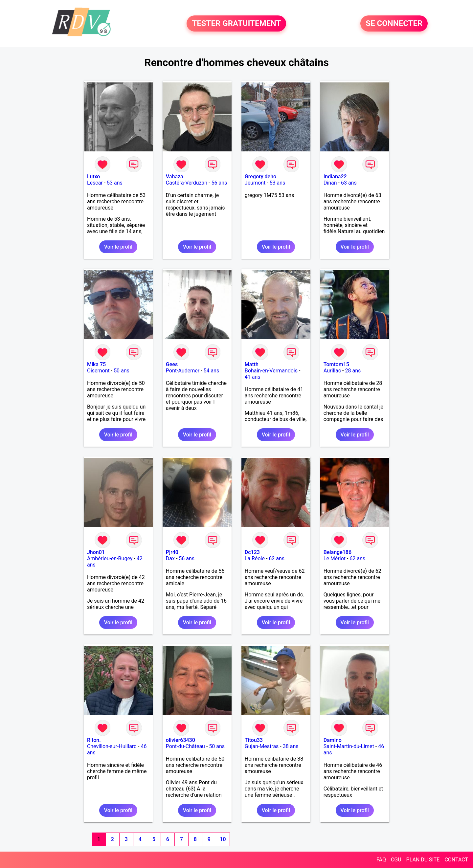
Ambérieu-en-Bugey (110, 558)
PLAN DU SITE (423, 860)
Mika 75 (96, 364)
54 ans (211, 371)
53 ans (115, 183)
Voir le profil (118, 247)
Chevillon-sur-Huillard (112, 746)
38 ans (291, 746)
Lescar (95, 183)
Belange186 (338, 552)
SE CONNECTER (394, 24)
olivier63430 (180, 740)
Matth (252, 364)
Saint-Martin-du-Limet (349, 746)
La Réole (255, 558)
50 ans (122, 371)
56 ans (219, 183)
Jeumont (255, 183)
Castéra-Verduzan (187, 183)
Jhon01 (96, 552)
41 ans (253, 377)
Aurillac (332, 371)
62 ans (277, 558)
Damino (333, 740)
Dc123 (252, 552)
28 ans (353, 371)
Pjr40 (172, 552)
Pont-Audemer (183, 371)
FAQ (381, 860)
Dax (170, 558)
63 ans (349, 183)
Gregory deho (260, 177)
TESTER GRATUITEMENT (236, 24)
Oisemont (98, 371)
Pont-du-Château (185, 746)
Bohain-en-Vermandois (271, 371)
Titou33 (254, 740)
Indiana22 (335, 177)
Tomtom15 (336, 364)
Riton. (94, 740)
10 (223, 839)
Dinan (330, 183)
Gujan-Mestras (262, 746)
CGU (396, 860)
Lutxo (94, 177)
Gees (172, 364)
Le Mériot (335, 558)
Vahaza (175, 177)
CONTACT (456, 860)
